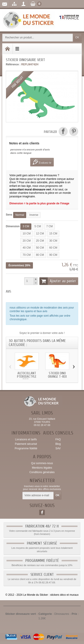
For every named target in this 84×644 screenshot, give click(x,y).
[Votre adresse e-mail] (38, 496)
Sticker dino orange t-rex (57, 375)
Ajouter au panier (58, 281)
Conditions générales (42, 472)
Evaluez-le (42, 162)
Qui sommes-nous (42, 463)
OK (77, 37)
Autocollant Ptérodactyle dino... (27, 377)
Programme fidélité (26, 448)
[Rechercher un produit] (38, 38)
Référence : (13, 64)
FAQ (58, 439)
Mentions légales (42, 468)
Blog (58, 444)
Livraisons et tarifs (26, 439)
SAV (58, 448)
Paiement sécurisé (26, 444)
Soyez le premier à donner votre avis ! (42, 333)
